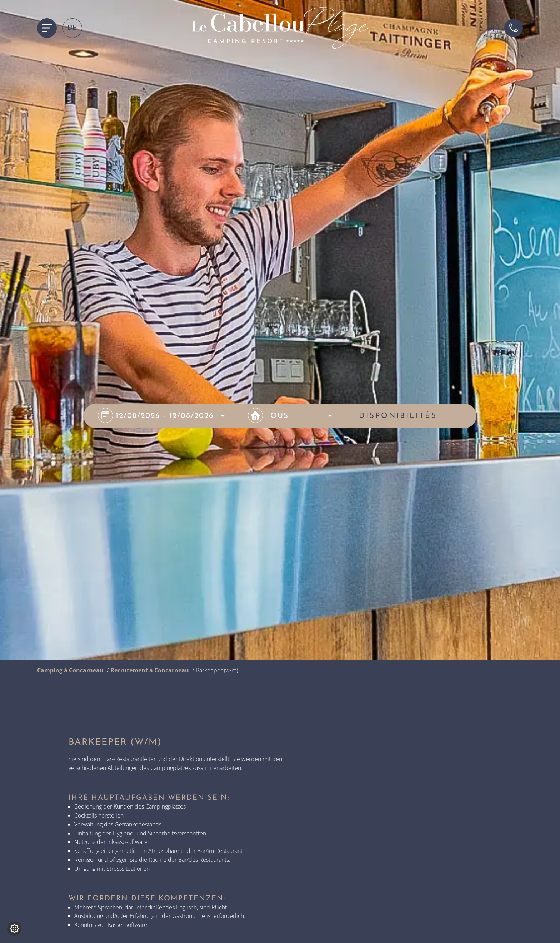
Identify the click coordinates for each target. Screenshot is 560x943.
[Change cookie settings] (14, 929)
